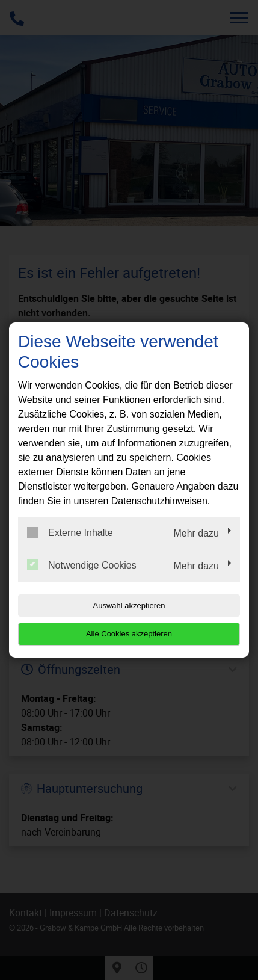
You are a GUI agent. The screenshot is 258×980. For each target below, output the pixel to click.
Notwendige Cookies (82, 565)
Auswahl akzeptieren (129, 606)
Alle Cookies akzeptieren (129, 634)
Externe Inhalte (70, 532)
